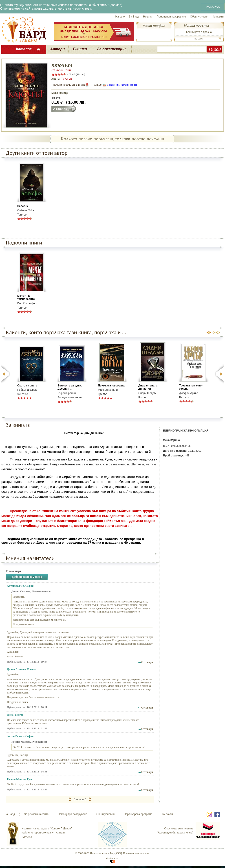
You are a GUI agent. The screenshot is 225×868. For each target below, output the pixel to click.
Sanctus (23, 206)
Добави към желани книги (122, 85)
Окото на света (27, 386)
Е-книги (80, 49)
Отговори (147, 662)
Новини (148, 17)
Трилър (67, 79)
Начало (120, 17)
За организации (111, 49)
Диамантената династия (148, 387)
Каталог (24, 49)
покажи (199, 39)
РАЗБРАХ (213, 7)
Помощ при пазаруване (171, 17)
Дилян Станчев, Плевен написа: (31, 591)
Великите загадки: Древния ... (70, 387)
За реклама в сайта (36, 814)
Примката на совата (111, 386)
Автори (57, 49)
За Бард (134, 17)
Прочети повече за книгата (68, 85)
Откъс (98, 85)
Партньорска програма (138, 814)
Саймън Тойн (61, 70)
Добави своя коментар (27, 577)
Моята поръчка (196, 26)
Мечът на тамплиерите (26, 297)
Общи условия (199, 17)
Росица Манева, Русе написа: (29, 742)
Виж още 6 (80, 799)
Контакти (218, 17)
